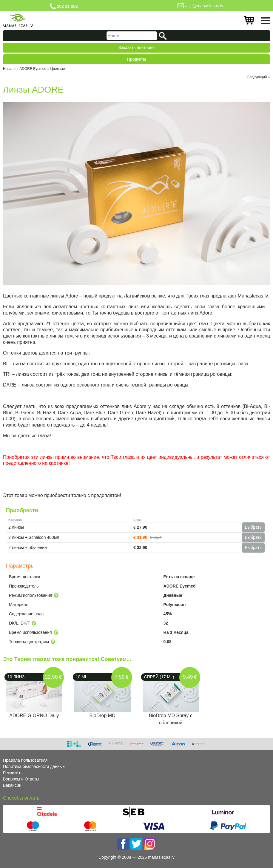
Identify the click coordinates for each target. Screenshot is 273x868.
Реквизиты (13, 773)
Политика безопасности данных (34, 766)
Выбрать (253, 527)
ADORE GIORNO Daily (34, 716)
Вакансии (12, 785)
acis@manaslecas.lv (204, 6)
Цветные (58, 69)
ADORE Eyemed (33, 69)
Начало (9, 69)
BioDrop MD (102, 716)
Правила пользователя (25, 760)
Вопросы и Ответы (21, 779)
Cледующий (257, 77)
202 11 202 (67, 6)
